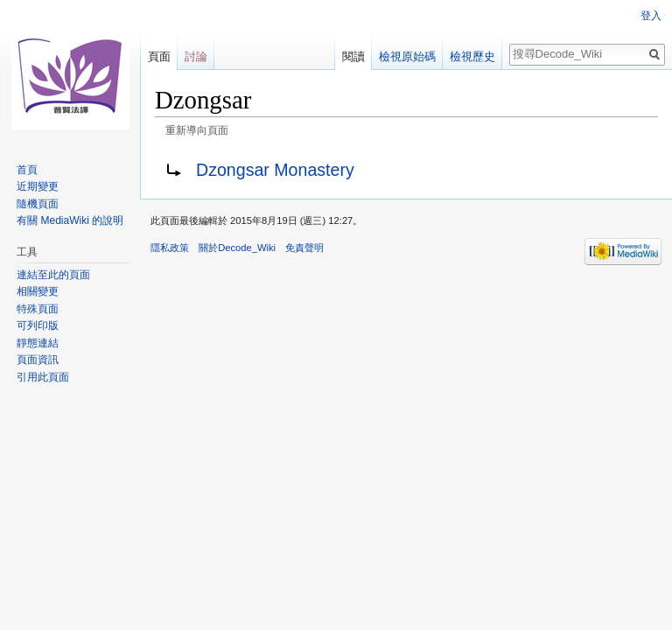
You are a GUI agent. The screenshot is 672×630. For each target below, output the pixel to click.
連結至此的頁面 (53, 275)
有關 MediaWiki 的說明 (70, 220)
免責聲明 (304, 248)
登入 (651, 16)
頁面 (159, 56)
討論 (196, 56)
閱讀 (353, 56)
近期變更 (38, 186)
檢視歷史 (472, 56)
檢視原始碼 (407, 56)
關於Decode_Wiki (237, 248)
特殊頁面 (38, 309)
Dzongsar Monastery (275, 170)
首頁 (27, 170)
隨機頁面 (38, 204)
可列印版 (38, 325)
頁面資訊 (38, 360)
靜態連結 (38, 343)
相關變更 (38, 291)
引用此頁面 (43, 377)
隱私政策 (170, 248)
